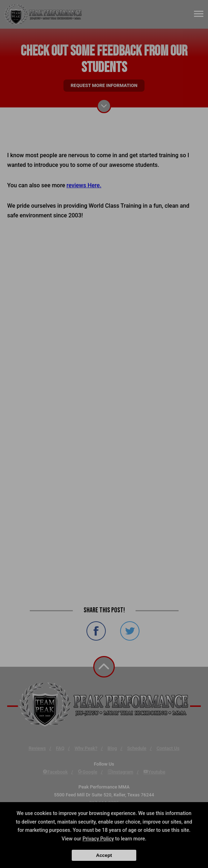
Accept (104, 855)
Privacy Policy (98, 839)
